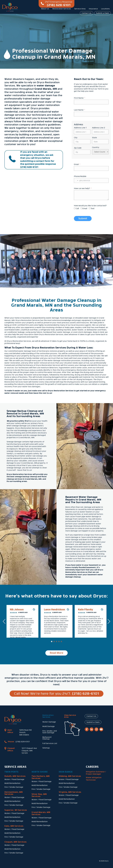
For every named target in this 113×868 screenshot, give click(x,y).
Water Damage (49, 722)
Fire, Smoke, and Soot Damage (50, 732)
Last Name (79, 110)
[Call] (75, 208)
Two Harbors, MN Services (41, 777)
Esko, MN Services (14, 826)
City (76, 138)
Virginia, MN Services (70, 792)
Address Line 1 (80, 128)
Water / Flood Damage (14, 779)
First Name (79, 98)
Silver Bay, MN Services (39, 795)
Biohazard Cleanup (47, 738)
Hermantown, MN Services (14, 793)
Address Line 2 (99, 128)
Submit (83, 218)
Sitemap (46, 748)
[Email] (81, 208)
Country (96, 147)
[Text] (90, 208)
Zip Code (78, 148)
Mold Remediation (12, 783)
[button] (52, 641)
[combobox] (76, 180)
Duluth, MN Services (15, 776)
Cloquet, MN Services (15, 841)
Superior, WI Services (16, 810)
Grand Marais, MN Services (41, 813)
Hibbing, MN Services (70, 776)
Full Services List (50, 743)
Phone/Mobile (80, 176)
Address (79, 124)
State (94, 138)
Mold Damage (48, 726)
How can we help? (82, 188)
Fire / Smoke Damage (14, 787)
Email (76, 164)
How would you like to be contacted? (90, 206)
